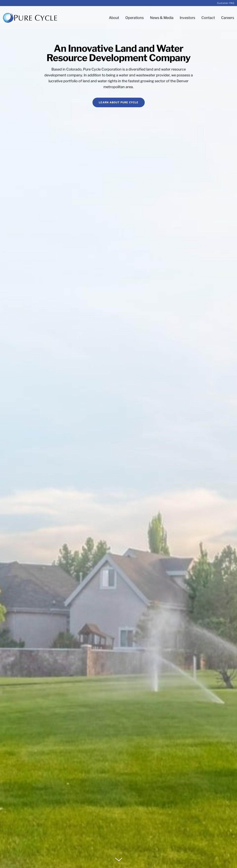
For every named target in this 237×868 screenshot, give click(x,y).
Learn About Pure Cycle (119, 102)
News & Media (162, 18)
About (114, 18)
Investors (187, 18)
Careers (228, 18)
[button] (119, 859)
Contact (208, 18)
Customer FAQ (226, 3)
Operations (135, 18)
